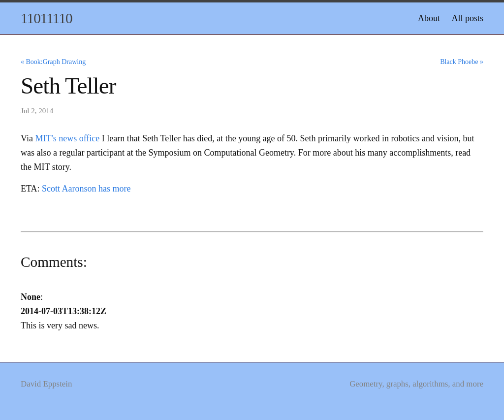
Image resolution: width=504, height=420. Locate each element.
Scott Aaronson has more (86, 189)
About (429, 18)
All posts (467, 18)
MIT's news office (67, 138)
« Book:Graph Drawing (53, 62)
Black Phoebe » (462, 62)
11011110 (47, 18)
